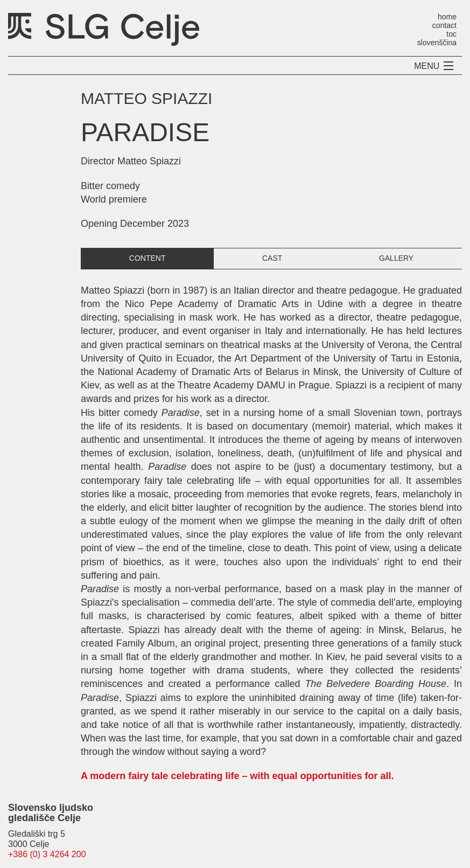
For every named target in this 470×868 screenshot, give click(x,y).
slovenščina (437, 42)
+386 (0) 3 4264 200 (47, 854)
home (447, 16)
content (148, 258)
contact (444, 25)
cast (272, 258)
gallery (396, 258)
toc (451, 34)
